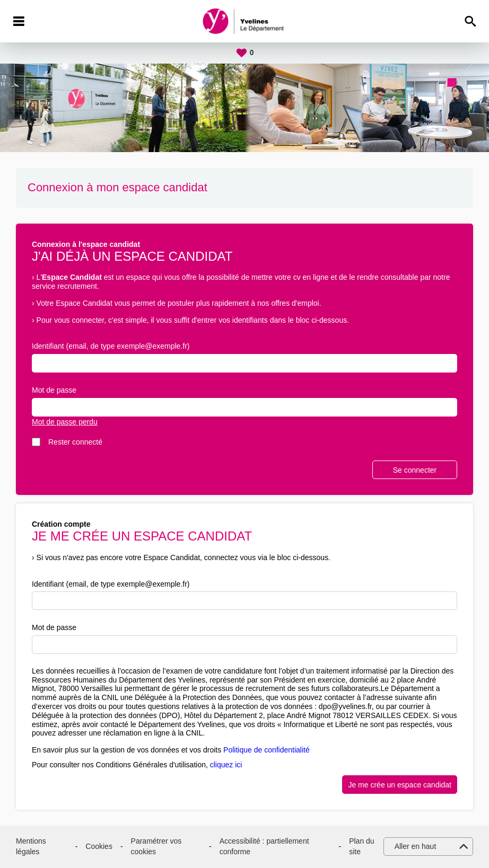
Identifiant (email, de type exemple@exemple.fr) (111, 346)
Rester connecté (75, 442)
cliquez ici (226, 765)
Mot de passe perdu (65, 422)
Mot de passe (54, 390)
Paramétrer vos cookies (156, 846)
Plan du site (361, 846)
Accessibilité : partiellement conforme (264, 846)
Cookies (99, 846)
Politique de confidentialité (267, 750)
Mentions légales (31, 846)
